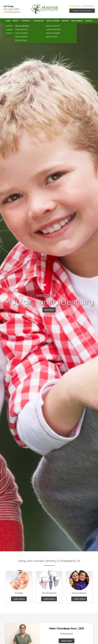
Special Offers (53, 21)
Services (26, 21)
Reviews (65, 21)
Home (8, 21)
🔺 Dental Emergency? (12, 12)
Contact (89, 21)
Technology (39, 21)
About (15, 21)
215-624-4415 (11, 9)
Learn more (19, 599)
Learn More (49, 310)
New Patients (77, 21)
